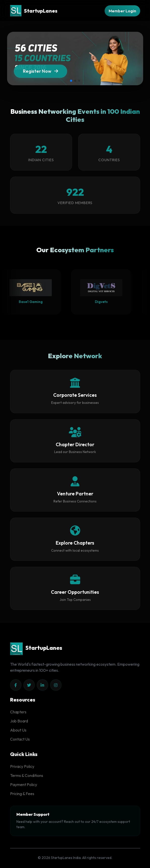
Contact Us (20, 739)
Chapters (18, 712)
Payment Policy (24, 785)
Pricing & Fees (22, 794)
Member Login (122, 11)
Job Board (19, 721)
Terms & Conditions (27, 775)
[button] (71, 81)
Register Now (40, 72)
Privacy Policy (22, 766)
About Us (18, 730)
